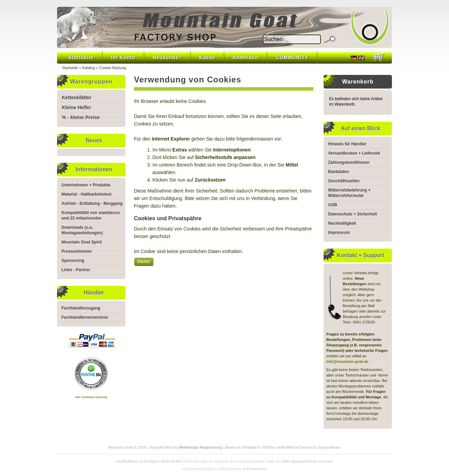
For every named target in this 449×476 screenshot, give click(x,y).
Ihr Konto (123, 57)
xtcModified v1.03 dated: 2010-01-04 (148, 461)
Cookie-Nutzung (113, 68)
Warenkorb (358, 82)
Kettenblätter (77, 97)
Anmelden (246, 57)
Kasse (207, 57)
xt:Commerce (255, 469)
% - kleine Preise (81, 117)
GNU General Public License (307, 461)
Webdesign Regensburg (200, 447)
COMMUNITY (292, 57)
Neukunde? (167, 57)
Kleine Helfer (77, 107)
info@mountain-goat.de (347, 361)
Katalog (89, 68)
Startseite (81, 57)
